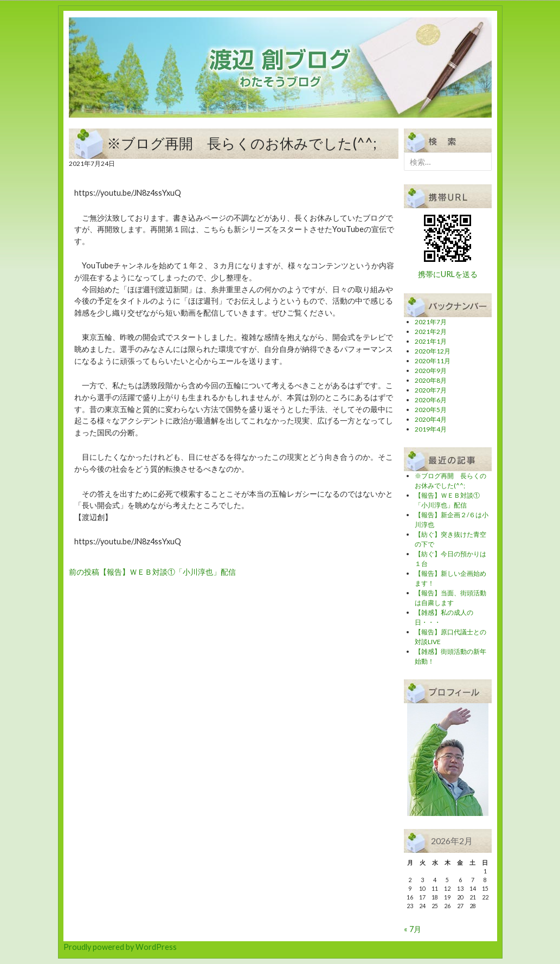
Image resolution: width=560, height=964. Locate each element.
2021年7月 (431, 322)
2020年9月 (431, 371)
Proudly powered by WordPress (120, 947)
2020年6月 (431, 400)
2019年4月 (431, 429)
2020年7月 (431, 390)
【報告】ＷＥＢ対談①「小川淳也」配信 (152, 572)
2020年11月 (433, 361)
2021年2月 (431, 332)
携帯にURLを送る (448, 274)
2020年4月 (431, 419)
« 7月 (413, 929)
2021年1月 (431, 341)
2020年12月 (433, 351)
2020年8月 (431, 380)
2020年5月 (431, 410)
